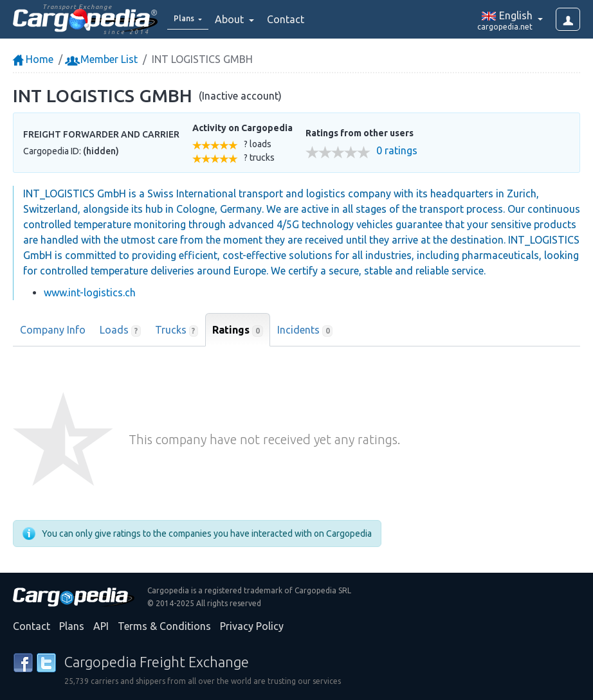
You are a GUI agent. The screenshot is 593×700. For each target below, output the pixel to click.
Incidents (305, 330)
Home (33, 59)
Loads (120, 330)
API (101, 626)
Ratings (238, 330)
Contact (294, 19)
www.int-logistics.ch (90, 292)
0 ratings (397, 151)
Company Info (53, 330)
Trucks (177, 330)
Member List (103, 59)
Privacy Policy (252, 626)
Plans (72, 626)
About (239, 19)
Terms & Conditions (164, 626)
